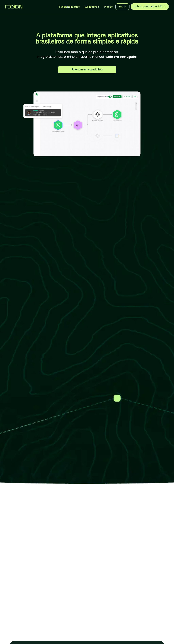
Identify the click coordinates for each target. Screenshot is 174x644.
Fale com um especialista (87, 70)
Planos (108, 7)
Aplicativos (92, 7)
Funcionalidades (69, 7)
